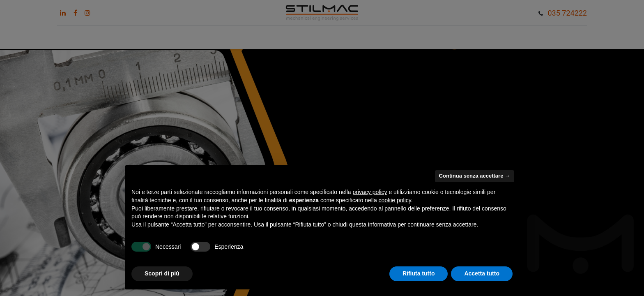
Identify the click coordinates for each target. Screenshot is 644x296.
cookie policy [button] (395, 200)
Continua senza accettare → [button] (475, 176)
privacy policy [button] (370, 192)
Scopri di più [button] (162, 273)
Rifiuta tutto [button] (419, 273)
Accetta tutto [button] (482, 273)
